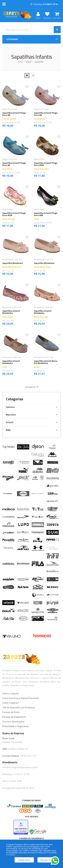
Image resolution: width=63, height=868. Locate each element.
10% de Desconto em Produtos (19, 707)
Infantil (29, 62)
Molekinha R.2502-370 (12, 307)
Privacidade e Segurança (15, 726)
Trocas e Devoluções (13, 722)
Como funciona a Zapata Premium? (21, 698)
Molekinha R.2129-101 (43, 259)
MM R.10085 (39, 209)
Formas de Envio (11, 712)
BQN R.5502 (39, 159)
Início (20, 62)
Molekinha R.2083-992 (12, 357)
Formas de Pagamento (14, 717)
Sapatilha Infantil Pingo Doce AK (14, 114)
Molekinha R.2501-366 (43, 357)
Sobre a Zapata (10, 693)
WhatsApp (44, 4)
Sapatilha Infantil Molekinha (11, 312)
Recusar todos (47, 860)
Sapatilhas (39, 62)
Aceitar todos (24, 860)
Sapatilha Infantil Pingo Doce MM (46, 214)
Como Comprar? (11, 703)
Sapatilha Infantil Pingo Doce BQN (46, 164)
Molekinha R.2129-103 (12, 259)
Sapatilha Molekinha (13, 263)
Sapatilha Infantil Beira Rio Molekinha (46, 362)
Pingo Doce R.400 (10, 109)
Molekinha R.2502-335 (43, 307)
